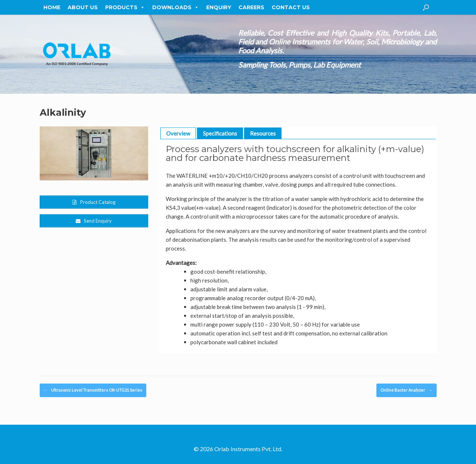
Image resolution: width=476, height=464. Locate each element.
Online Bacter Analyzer (407, 390)
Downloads (176, 7)
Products (125, 7)
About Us (83, 7)
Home (52, 7)
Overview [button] (178, 133)
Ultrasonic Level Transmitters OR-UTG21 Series (93, 390)
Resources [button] (263, 133)
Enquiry (219, 7)
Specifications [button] (220, 133)
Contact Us (291, 7)
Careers (251, 7)
